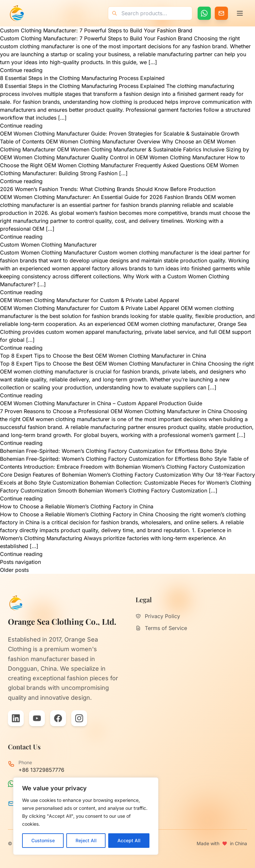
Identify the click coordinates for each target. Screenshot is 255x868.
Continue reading (21, 70)
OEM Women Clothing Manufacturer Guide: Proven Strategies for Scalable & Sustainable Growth (120, 134)
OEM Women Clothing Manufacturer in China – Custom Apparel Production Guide (101, 403)
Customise (43, 840)
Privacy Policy (158, 616)
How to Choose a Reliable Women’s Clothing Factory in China (77, 506)
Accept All (129, 840)
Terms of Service (161, 628)
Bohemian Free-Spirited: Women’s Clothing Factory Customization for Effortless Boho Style (113, 451)
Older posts (14, 570)
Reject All (86, 840)
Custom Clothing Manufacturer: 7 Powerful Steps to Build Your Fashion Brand (96, 30)
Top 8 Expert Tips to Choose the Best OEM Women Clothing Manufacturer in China (103, 356)
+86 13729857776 (41, 770)
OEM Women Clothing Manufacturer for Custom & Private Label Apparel (90, 300)
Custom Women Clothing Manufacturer (48, 245)
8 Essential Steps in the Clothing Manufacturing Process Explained (82, 78)
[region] (86, 816)
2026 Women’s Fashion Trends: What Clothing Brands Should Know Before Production (108, 189)
